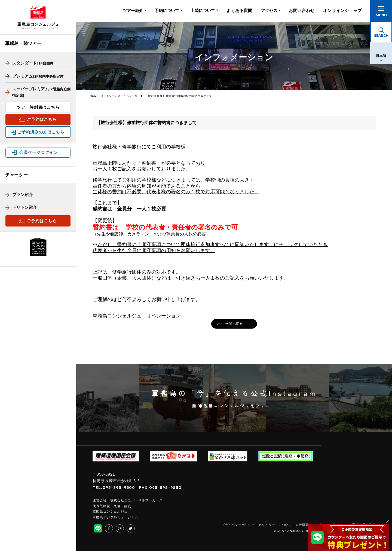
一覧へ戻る (234, 324)
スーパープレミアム (38, 92)
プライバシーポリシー (238, 525)
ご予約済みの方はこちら (41, 132)
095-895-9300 (119, 487)
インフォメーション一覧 (122, 96)
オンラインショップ (342, 11)
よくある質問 (239, 11)
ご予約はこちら (42, 119)
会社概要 (302, 525)
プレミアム (35, 76)
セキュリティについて (275, 525)
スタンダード (30, 63)
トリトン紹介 (21, 207)
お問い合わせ (302, 11)
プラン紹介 (19, 194)
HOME (94, 96)
